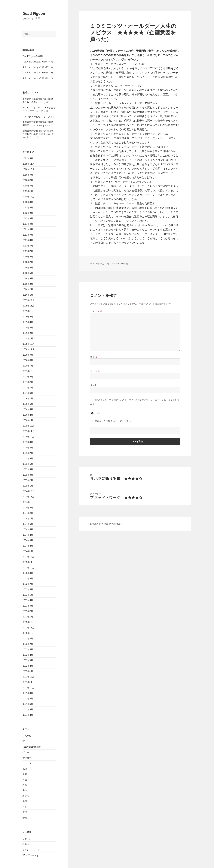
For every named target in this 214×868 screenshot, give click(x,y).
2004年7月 (28, 518)
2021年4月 (28, 158)
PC (24, 741)
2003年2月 (28, 611)
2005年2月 (28, 480)
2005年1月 (28, 486)
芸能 (25, 807)
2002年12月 (28, 622)
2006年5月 (28, 409)
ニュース (27, 763)
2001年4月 (28, 715)
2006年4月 (28, 415)
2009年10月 (28, 311)
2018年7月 (28, 186)
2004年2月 (28, 546)
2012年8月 (28, 218)
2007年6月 (28, 393)
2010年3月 (28, 284)
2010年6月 (28, 267)
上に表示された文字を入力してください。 (112, 421)
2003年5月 (28, 595)
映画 (25, 785)
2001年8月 (28, 698)
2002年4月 (28, 655)
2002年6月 (28, 649)
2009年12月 (28, 300)
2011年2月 (28, 251)
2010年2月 (28, 289)
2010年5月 (28, 273)
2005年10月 (28, 437)
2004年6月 (28, 524)
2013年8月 (28, 207)
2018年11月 (28, 164)
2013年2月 (28, 213)
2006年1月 (28, 420)
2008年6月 (28, 360)
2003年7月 (28, 584)
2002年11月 (28, 628)
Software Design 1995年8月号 (38, 62)
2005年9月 (28, 442)
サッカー (27, 758)
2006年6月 (28, 404)
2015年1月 (28, 191)
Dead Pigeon (34, 13)
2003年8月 (28, 578)
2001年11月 (28, 682)
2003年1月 (28, 617)
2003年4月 (28, 600)
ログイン (27, 839)
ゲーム (26, 752)
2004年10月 (28, 502)
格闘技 (26, 796)
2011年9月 (28, 224)
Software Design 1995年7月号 (38, 67)
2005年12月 (28, 426)
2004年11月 (28, 497)
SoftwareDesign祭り (33, 747)
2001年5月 (28, 709)
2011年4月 (28, 240)
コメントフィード (31, 850)
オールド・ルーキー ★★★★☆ (39, 108)
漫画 (25, 801)
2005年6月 (28, 458)
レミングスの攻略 (31, 116)
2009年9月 (28, 317)
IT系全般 (27, 736)
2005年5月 (28, 464)
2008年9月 (28, 355)
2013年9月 (28, 202)
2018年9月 (28, 175)
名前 (94, 357)
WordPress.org (30, 855)
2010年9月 (28, 257)
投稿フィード (29, 844)
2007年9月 (28, 377)
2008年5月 (28, 366)
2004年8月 (28, 513)
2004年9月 (28, 508)
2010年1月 (28, 295)
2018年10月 (28, 169)
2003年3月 (28, 606)
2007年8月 (28, 382)
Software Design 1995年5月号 (38, 78)
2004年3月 (28, 540)
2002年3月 (28, 660)
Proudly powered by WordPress (107, 524)
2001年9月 (28, 693)
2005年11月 (28, 431)
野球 (25, 812)
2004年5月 (28, 529)
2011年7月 (28, 235)
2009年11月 (28, 306)
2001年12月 (28, 677)
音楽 (25, 818)
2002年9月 (28, 638)
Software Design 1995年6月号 (38, 73)
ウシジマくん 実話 (34, 111)
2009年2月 (28, 333)
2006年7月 (28, 398)
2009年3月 (28, 327)
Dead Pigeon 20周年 (33, 56)
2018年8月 (28, 180)
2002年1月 (28, 671)
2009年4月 (28, 322)
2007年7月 (28, 387)
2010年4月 (28, 278)
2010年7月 (28, 262)
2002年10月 (28, 633)
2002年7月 (28, 644)
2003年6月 (28, 589)
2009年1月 (28, 338)
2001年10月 (28, 688)
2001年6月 (28, 704)
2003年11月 (28, 562)
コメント (96, 311)
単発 (25, 774)
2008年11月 (28, 349)
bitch (116, 264)
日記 (25, 779)
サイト (93, 385)
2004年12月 (28, 491)
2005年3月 (28, 475)
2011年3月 (28, 246)
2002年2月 (28, 666)
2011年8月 (28, 229)
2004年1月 (28, 551)
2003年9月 (28, 573)
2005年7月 (28, 453)
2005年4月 (28, 469)
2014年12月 (28, 197)
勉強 (25, 769)
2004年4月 (28, 535)
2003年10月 (28, 568)
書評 (25, 790)
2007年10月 (28, 371)
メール (95, 371)
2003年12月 (28, 557)
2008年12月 (28, 344)
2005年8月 (28, 448)
